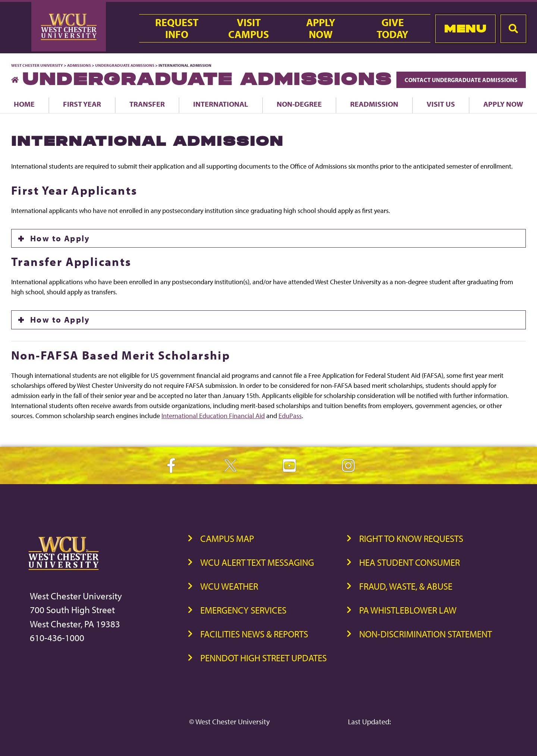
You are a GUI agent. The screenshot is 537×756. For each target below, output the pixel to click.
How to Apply (60, 238)
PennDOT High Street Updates (263, 658)
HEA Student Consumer (409, 562)
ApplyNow (321, 28)
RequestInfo (177, 28)
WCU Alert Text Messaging (257, 562)
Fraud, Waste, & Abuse (406, 586)
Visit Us (441, 104)
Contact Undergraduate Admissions (461, 80)
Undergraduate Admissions (125, 65)
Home (24, 104)
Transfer (147, 104)
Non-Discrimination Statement (425, 634)
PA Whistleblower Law (408, 610)
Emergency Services (243, 610)
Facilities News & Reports (254, 634)
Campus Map (227, 538)
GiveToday (392, 28)
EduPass (290, 416)
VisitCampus (249, 28)
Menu (465, 29)
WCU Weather (229, 586)
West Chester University (37, 65)
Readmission (374, 104)
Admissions (79, 65)
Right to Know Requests (411, 538)
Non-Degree (299, 104)
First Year (82, 104)
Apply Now (503, 104)
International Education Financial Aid (213, 416)
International (221, 104)
